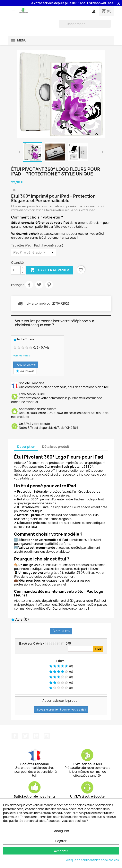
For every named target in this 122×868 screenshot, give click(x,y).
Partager (29, 285)
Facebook (15, 736)
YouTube (36, 736)
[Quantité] (16, 270)
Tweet (39, 285)
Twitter (25, 736)
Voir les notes (22, 356)
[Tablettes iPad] (34, 252)
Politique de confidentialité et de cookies (92, 860)
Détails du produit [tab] (56, 447)
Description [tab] (26, 447)
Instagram (47, 736)
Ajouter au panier (50, 270)
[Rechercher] (85, 24)
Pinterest (49, 285)
